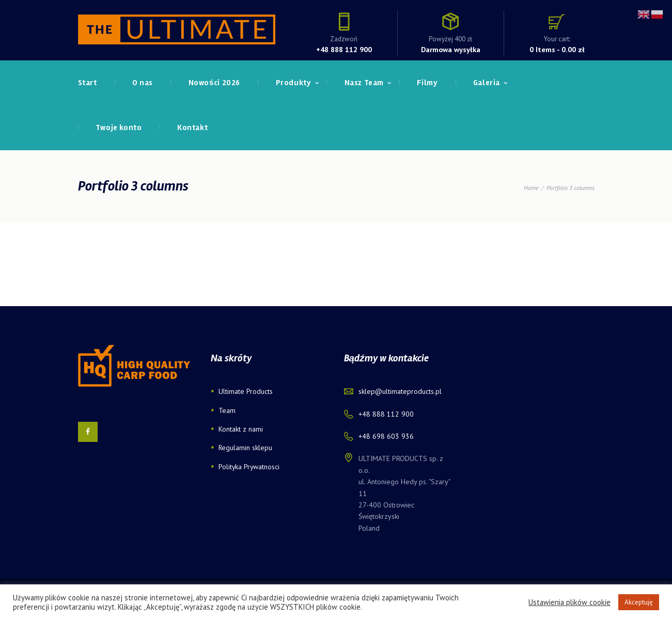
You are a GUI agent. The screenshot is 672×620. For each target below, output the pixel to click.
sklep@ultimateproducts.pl (400, 391)
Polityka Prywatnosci (250, 467)
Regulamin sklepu (246, 448)
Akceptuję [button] (639, 602)
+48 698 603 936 (386, 436)
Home (531, 188)
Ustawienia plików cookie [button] (569, 602)
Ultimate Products (246, 391)
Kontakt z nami (241, 429)
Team (227, 410)
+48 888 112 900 (344, 49)
